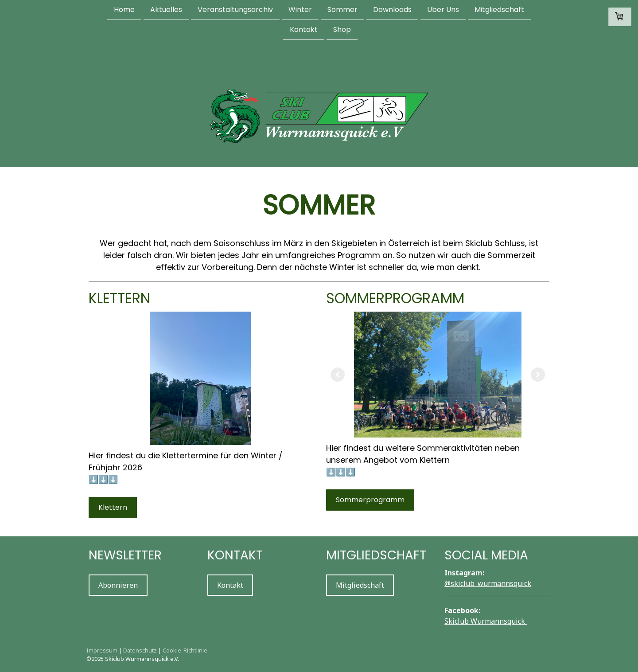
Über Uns (443, 10)
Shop (342, 30)
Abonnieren (118, 585)
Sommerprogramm (370, 500)
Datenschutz (140, 650)
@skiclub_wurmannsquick (488, 583)
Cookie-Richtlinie (185, 650)
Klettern (113, 507)
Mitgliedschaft (499, 10)
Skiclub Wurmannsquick (486, 621)
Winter (300, 10)
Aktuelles (166, 10)
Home (124, 10)
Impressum (102, 650)
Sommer (342, 10)
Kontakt (304, 30)
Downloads (392, 10)
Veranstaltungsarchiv (235, 10)
